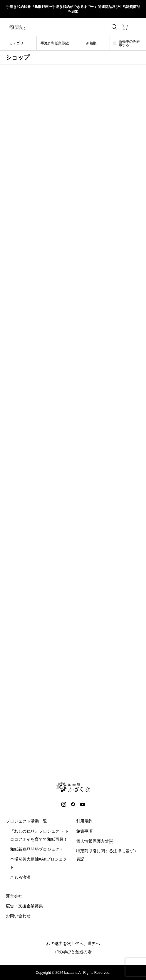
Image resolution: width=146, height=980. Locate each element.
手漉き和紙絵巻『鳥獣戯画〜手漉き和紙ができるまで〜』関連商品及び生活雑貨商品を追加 (73, 9)
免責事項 (84, 831)
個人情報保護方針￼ (95, 841)
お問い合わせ (18, 916)
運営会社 (14, 896)
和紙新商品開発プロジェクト (37, 849)
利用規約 (84, 821)
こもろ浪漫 (20, 877)
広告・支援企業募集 (24, 906)
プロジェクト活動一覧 (26, 821)
